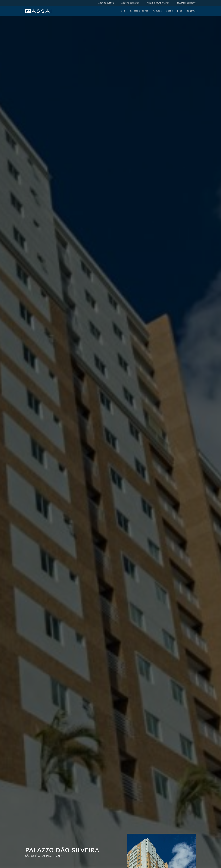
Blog (180, 11)
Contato (191, 11)
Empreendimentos (139, 11)
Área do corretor (130, 3)
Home (123, 11)
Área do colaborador (158, 3)
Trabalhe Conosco (186, 3)
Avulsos (157, 11)
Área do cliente (106, 3)
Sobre (170, 11)
